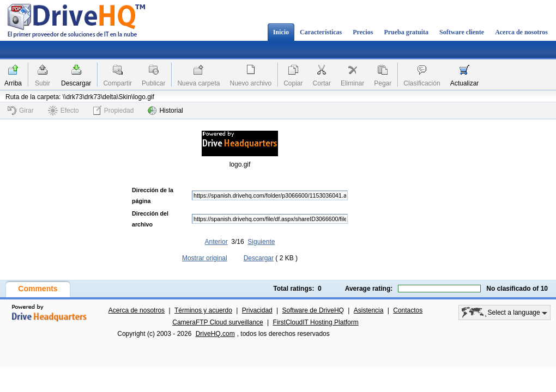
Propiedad (114, 110)
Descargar (76, 83)
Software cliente (462, 32)
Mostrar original (205, 258)
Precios (363, 32)
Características (321, 32)
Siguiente (261, 242)
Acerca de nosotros (521, 32)
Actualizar (465, 83)
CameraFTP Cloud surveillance (218, 322)
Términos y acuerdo (203, 310)
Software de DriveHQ (313, 310)
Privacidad (257, 310)
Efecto (64, 111)
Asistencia (369, 310)
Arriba (13, 83)
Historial (165, 111)
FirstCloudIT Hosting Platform (316, 322)
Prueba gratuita (406, 32)
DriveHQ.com (215, 334)
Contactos (408, 310)
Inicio (281, 32)
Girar (21, 111)
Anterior (216, 242)
